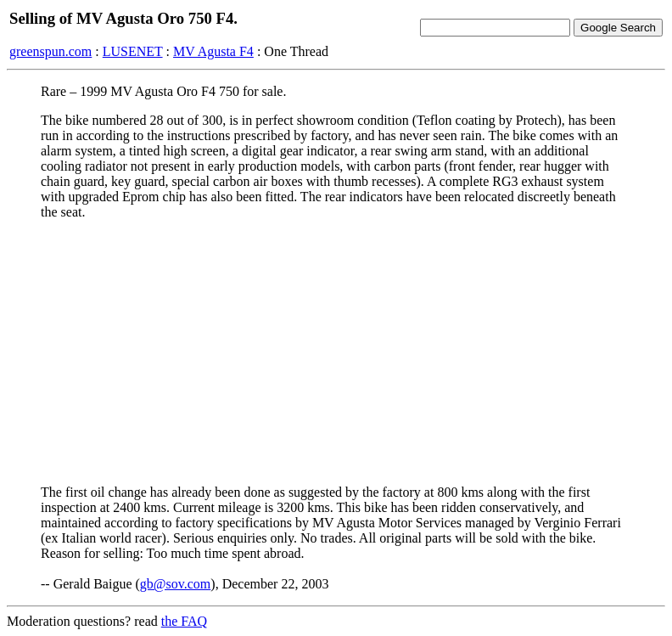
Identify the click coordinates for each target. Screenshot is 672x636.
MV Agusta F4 (213, 51)
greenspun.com (50, 51)
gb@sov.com (175, 584)
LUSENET (133, 51)
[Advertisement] (336, 352)
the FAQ (184, 621)
